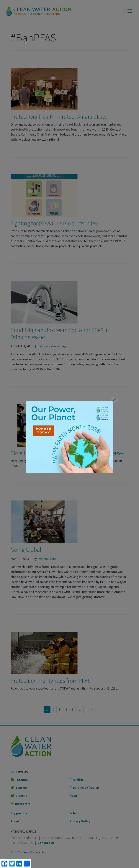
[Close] (114, 400)
